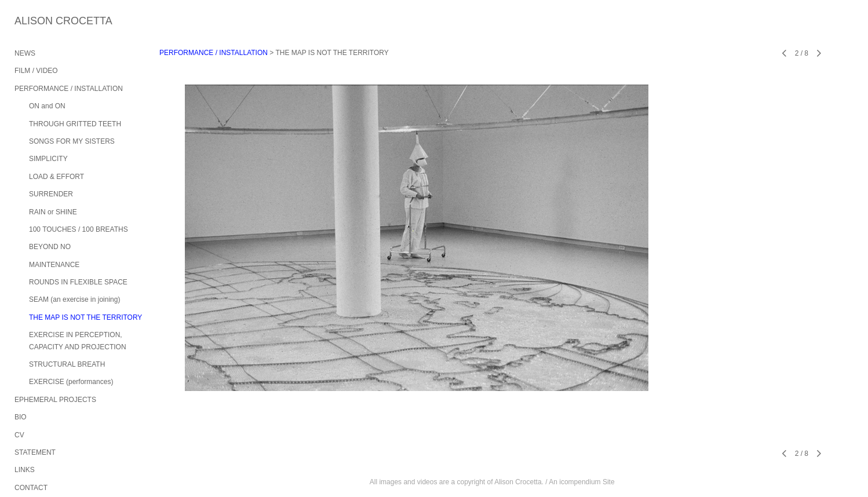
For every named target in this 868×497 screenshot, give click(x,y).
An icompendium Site (581, 482)
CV (19, 435)
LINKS (25, 470)
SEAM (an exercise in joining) (74, 299)
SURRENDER (51, 194)
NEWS (25, 53)
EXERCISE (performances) (71, 382)
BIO (21, 417)
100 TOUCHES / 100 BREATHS (79, 229)
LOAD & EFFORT (56, 177)
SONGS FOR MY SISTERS (72, 141)
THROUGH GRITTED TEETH (75, 124)
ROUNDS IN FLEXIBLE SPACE (78, 282)
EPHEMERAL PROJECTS (55, 400)
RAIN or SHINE (53, 212)
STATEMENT (35, 452)
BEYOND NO (50, 247)
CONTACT (31, 488)
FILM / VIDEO (36, 71)
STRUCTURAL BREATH (67, 364)
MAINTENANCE (54, 265)
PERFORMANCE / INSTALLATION (69, 89)
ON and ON (47, 106)
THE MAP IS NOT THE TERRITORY (85, 317)
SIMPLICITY (48, 159)
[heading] (43, 21)
